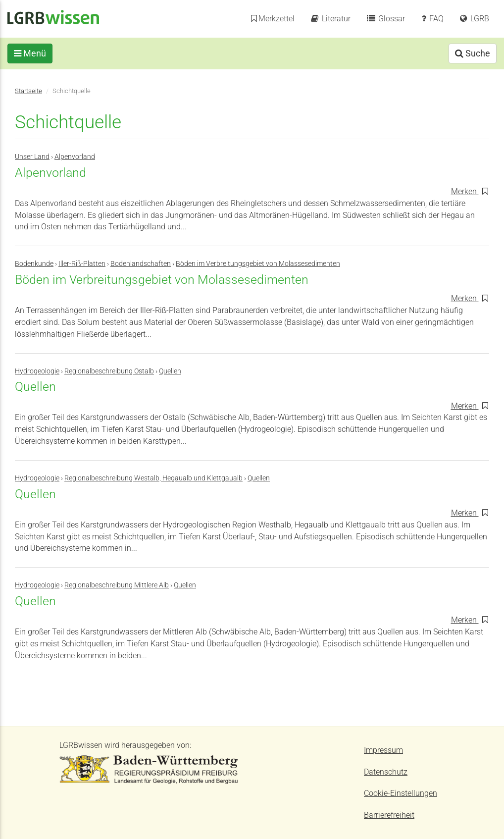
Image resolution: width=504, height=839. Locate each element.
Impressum (383, 750)
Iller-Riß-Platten (82, 264)
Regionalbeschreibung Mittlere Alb (117, 585)
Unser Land (32, 157)
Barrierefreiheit (389, 815)
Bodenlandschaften (141, 264)
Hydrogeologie (37, 371)
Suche (465, 53)
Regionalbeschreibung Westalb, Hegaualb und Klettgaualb (153, 478)
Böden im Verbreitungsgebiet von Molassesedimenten (258, 264)
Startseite (28, 91)
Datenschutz (386, 772)
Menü (37, 53)
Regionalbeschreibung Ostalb (109, 371)
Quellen (170, 371)
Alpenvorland (75, 157)
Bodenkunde (34, 264)
